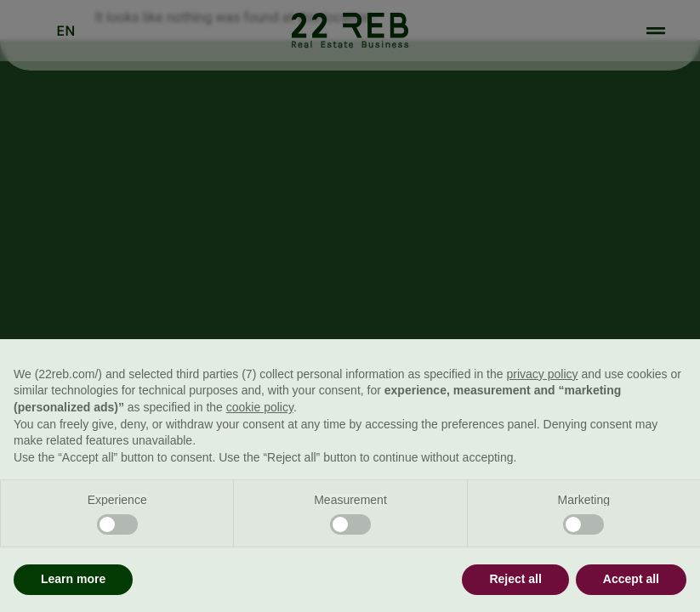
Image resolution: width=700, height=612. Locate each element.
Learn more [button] (73, 579)
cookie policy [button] (260, 407)
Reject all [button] (515, 579)
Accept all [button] (631, 579)
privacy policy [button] (542, 374)
